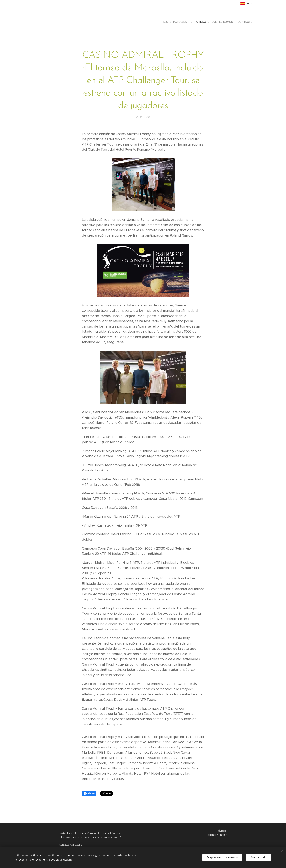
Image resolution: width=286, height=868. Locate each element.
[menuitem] (166, 22)
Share (89, 794)
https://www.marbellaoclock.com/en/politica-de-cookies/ (90, 837)
